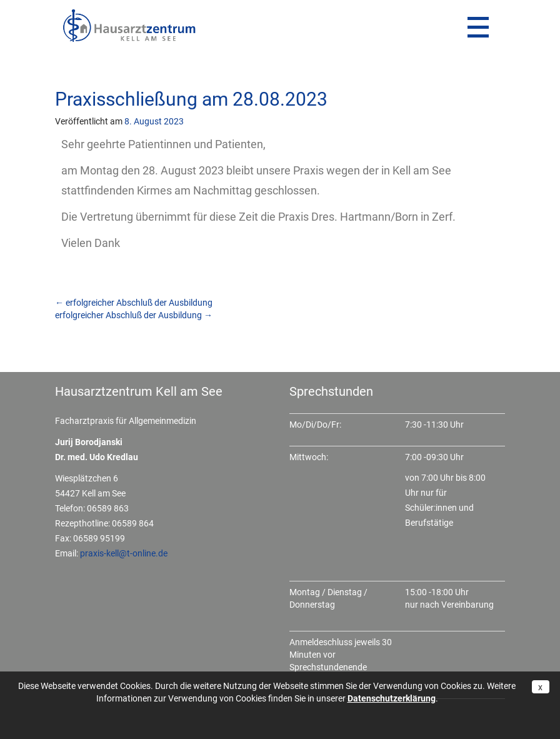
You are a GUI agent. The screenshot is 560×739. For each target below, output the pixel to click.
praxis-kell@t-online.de (124, 553)
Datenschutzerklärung (392, 698)
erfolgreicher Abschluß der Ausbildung (134, 303)
